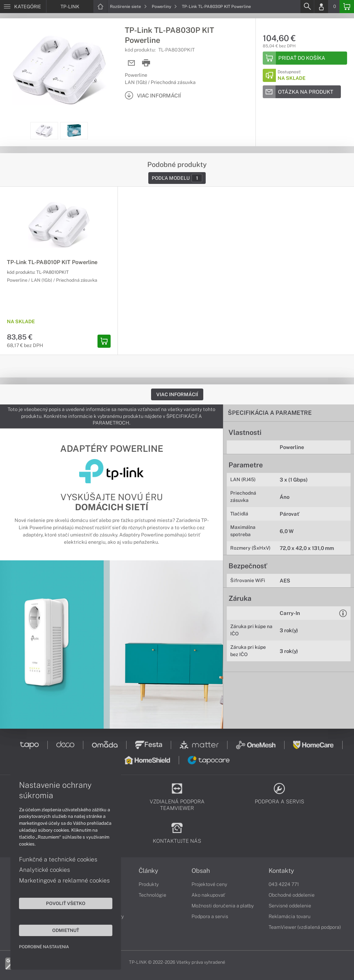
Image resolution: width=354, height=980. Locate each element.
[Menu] (23, 7)
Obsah (201, 871)
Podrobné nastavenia (44, 947)
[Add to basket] (305, 58)
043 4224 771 (284, 884)
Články (148, 871)
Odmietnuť (66, 930)
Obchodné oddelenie (292, 895)
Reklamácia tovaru (290, 916)
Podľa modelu (177, 178)
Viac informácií (177, 394)
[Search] (307, 7)
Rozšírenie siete (128, 7)
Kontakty (281, 871)
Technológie (152, 895)
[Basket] (347, 7)
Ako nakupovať (208, 895)
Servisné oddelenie (290, 906)
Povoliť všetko (66, 903)
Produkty (149, 884)
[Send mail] (132, 63)
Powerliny (164, 7)
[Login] (321, 7)
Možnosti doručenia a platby (223, 906)
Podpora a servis (210, 916)
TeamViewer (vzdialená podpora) (305, 927)
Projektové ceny (209, 884)
